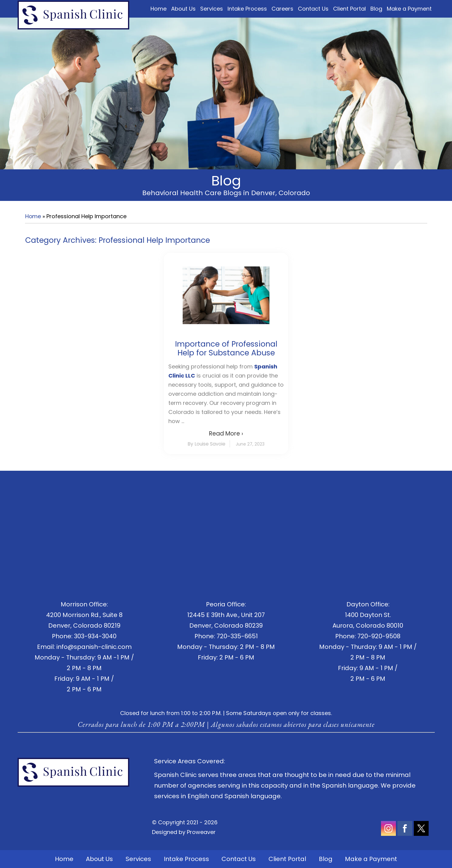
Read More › (226, 434)
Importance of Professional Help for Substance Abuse (226, 348)
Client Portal (349, 9)
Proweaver (201, 832)
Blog (376, 9)
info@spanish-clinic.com (94, 647)
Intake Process (247, 9)
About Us (183, 9)
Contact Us (313, 9)
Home (159, 9)
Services (212, 9)
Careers (282, 9)
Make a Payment (409, 9)
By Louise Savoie (206, 444)
